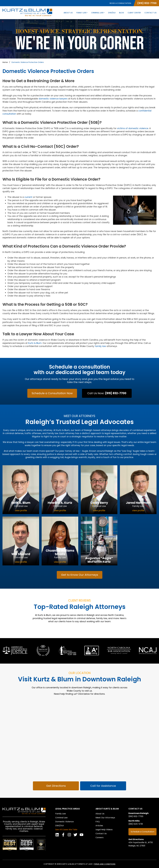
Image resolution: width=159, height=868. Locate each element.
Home (5, 62)
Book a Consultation (120, 3)
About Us (68, 13)
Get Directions (136, 839)
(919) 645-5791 (136, 824)
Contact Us (150, 13)
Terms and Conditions (105, 864)
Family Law (82, 13)
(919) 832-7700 (147, 3)
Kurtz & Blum (35, 343)
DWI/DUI (112, 13)
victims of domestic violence (133, 128)
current (28, 197)
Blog (122, 13)
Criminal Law (98, 13)
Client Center (134, 13)
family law (100, 346)
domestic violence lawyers (53, 99)
